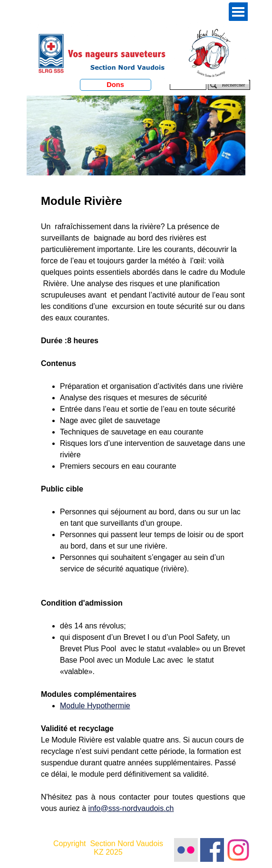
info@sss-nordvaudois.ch (131, 808)
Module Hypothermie (95, 706)
